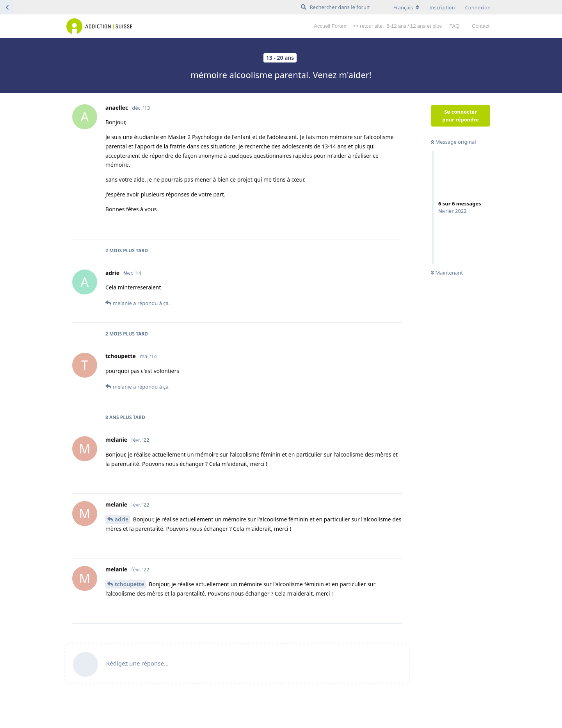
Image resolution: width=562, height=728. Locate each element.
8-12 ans (396, 26)
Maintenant (447, 273)
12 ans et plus (426, 26)
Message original (454, 142)
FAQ (454, 26)
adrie (122, 519)
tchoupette (130, 584)
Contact (481, 26)
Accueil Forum (330, 26)
